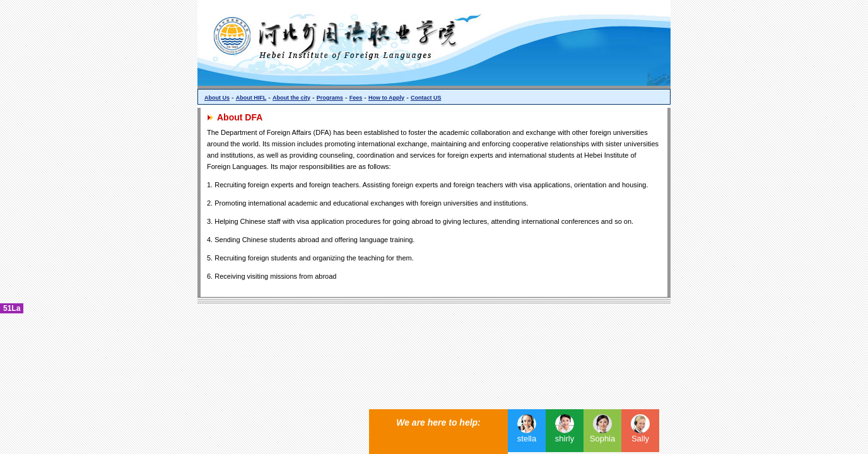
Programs (330, 98)
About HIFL (251, 98)
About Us (217, 98)
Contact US (426, 98)
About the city (291, 98)
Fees (356, 98)
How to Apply (386, 98)
